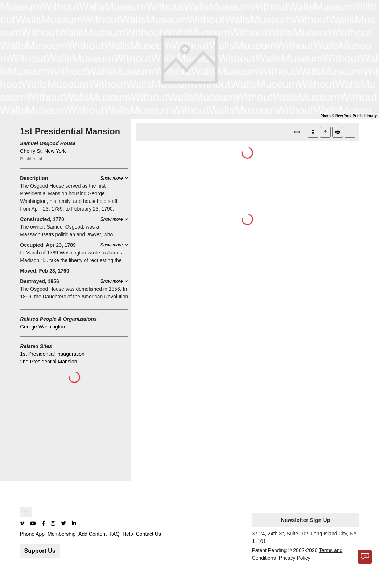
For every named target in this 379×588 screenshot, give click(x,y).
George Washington (42, 327)
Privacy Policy (295, 558)
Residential (31, 159)
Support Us (40, 551)
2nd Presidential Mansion (48, 362)
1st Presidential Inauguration (52, 354)
